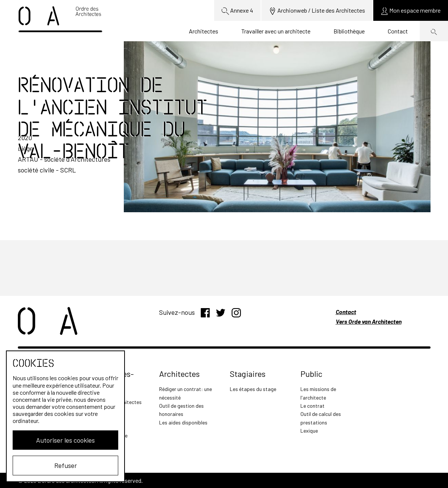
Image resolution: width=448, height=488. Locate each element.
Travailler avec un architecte (276, 31)
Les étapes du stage (253, 389)
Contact (398, 31)
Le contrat (312, 406)
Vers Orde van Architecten (369, 321)
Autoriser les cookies (65, 440)
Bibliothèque (349, 31)
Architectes (204, 31)
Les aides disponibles (183, 422)
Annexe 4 (237, 11)
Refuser (66, 465)
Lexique (309, 431)
